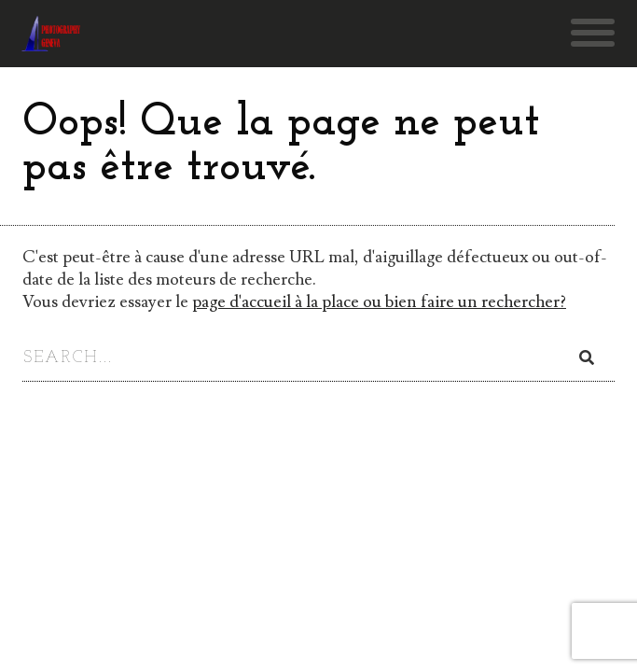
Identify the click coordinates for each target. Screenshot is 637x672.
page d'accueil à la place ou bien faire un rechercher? (379, 302)
